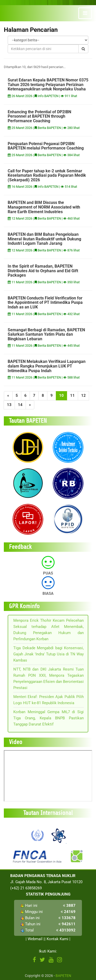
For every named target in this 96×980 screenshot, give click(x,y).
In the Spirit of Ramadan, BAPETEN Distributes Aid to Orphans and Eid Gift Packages (43, 271)
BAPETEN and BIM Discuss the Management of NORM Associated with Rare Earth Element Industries (44, 207)
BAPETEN (63, 976)
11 (72, 395)
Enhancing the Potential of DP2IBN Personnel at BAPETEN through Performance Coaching (39, 116)
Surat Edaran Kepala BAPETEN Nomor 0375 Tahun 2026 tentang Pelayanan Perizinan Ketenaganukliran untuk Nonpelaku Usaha (48, 84)
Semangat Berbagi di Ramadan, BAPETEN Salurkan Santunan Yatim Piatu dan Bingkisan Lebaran (46, 334)
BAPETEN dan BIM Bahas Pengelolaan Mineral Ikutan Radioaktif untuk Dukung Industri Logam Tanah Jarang (44, 239)
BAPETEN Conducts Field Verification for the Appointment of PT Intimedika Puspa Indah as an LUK (45, 303)
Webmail (35, 939)
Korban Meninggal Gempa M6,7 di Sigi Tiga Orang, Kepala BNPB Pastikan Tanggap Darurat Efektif (49, 718)
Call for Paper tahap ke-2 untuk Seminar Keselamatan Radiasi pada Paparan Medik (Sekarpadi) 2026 (47, 175)
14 (20, 405)
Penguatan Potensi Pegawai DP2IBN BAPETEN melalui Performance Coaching (46, 146)
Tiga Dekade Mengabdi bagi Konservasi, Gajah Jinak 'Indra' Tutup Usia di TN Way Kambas (49, 654)
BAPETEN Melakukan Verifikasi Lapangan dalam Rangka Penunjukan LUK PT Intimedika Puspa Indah (47, 366)
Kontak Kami (57, 939)
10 (61, 395)
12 (83, 395)
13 (9, 405)
